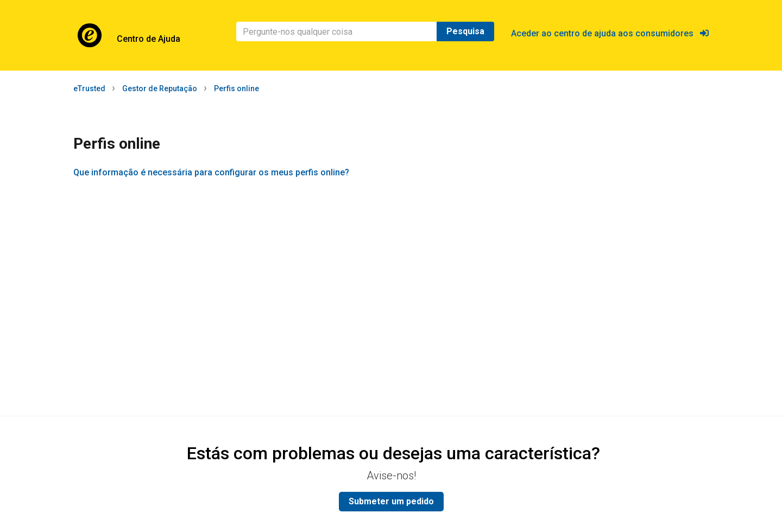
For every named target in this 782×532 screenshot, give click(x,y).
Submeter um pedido (391, 501)
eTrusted (89, 88)
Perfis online (237, 88)
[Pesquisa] (337, 31)
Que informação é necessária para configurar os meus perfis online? (211, 172)
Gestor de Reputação (160, 88)
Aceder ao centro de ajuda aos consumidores (610, 33)
